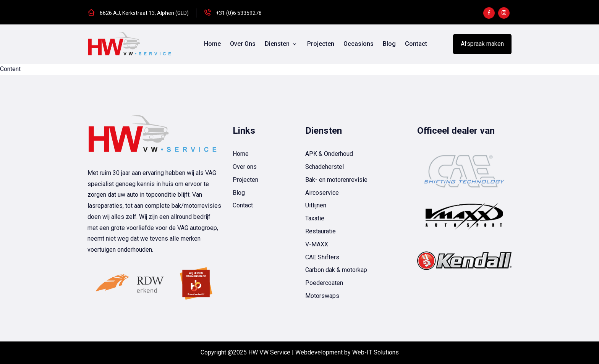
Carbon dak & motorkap (336, 270)
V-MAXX (317, 244)
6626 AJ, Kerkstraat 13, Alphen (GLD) (144, 13)
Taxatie (315, 218)
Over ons (243, 44)
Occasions (359, 44)
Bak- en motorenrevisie (336, 180)
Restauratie (321, 231)
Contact (416, 44)
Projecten (321, 44)
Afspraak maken (482, 44)
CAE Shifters (322, 257)
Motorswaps (322, 296)
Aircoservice (322, 193)
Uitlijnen (316, 205)
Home (212, 44)
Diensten (278, 44)
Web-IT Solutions (376, 352)
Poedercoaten (324, 283)
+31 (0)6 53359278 (239, 13)
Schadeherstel (325, 167)
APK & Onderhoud (329, 154)
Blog (389, 44)
